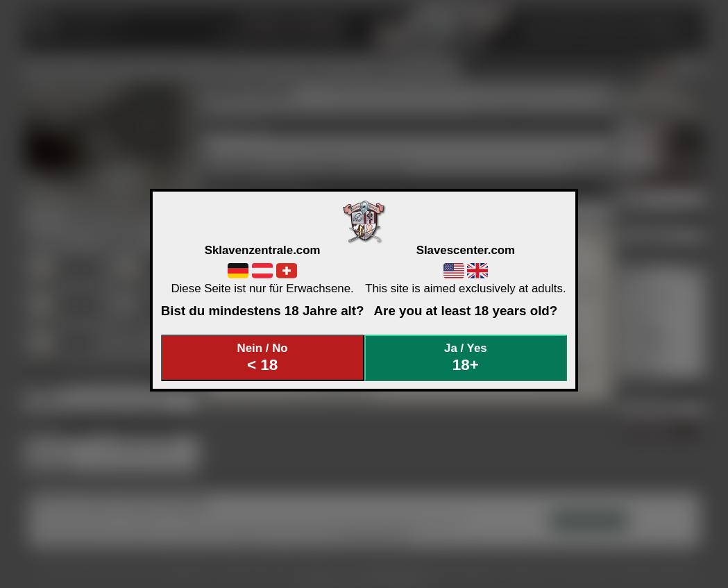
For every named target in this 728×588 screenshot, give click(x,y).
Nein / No (262, 358)
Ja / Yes (466, 358)
